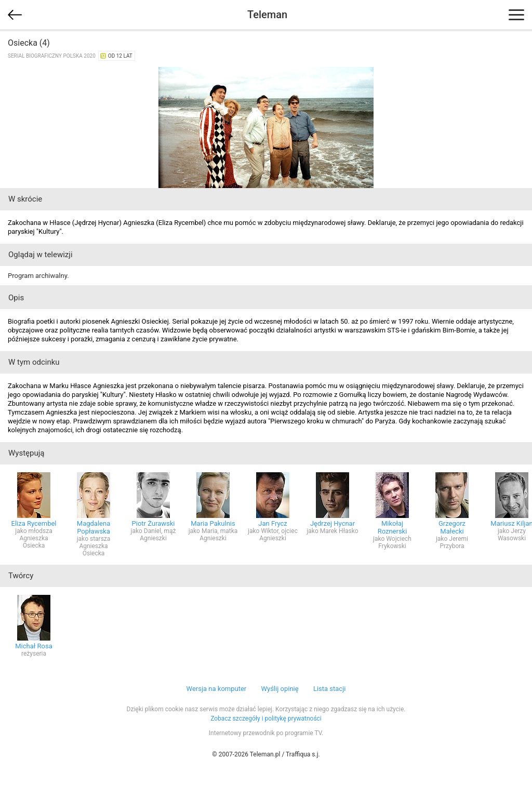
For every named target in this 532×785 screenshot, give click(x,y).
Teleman (267, 15)
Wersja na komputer (217, 689)
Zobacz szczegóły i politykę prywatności (266, 719)
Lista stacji (330, 689)
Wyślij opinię (280, 689)
